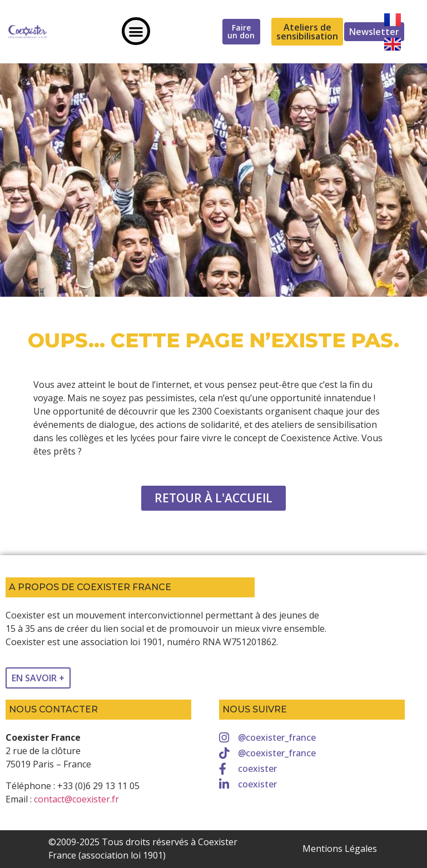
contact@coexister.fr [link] (76, 799)
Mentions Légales (340, 849)
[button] (136, 31)
